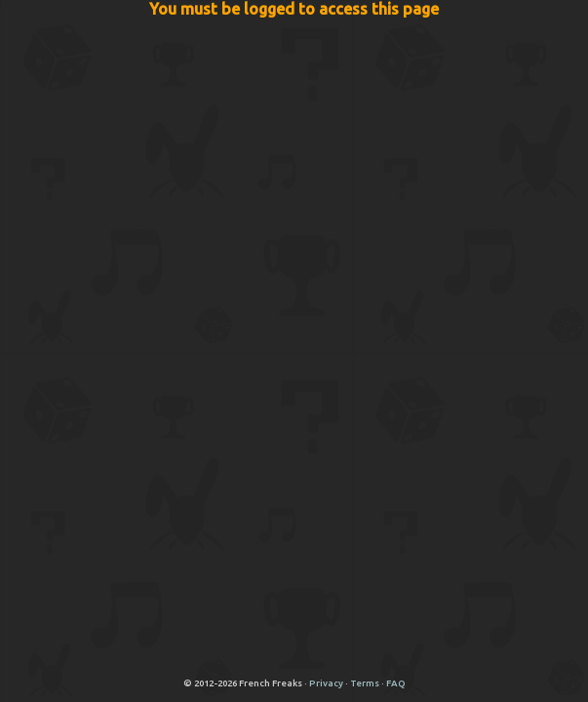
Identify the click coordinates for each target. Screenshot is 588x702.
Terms (365, 683)
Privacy (326, 683)
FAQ (396, 683)
